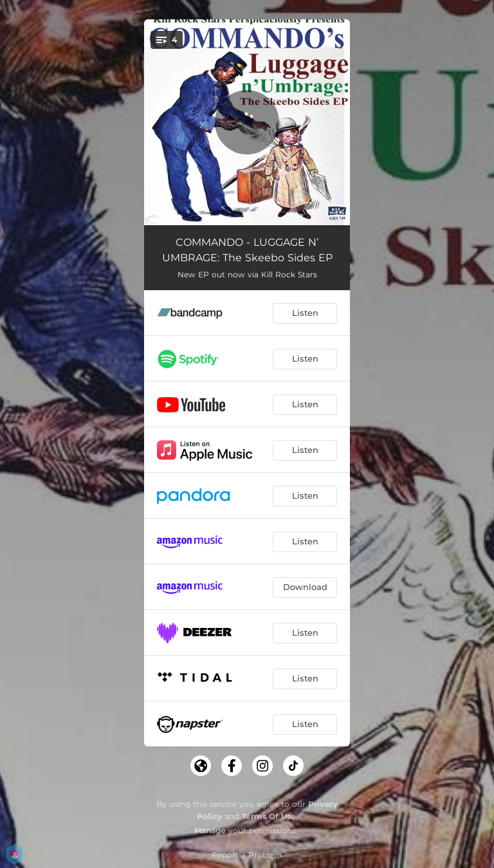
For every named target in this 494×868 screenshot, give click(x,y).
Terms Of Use (269, 816)
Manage (210, 830)
